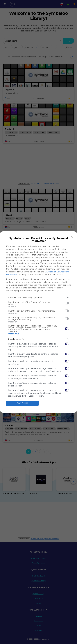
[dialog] (38, 322)
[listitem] (38, 298)
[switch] (67, 303)
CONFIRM (22, 403)
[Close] (72, 237)
